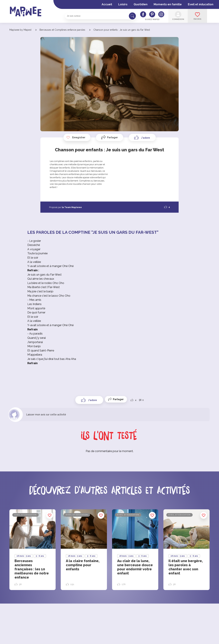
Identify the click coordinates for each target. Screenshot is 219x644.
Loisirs (123, 4)
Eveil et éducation (201, 4)
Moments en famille (168, 4)
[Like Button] (142, 137)
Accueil (107, 4)
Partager (112, 137)
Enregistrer (76, 137)
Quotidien (141, 4)
